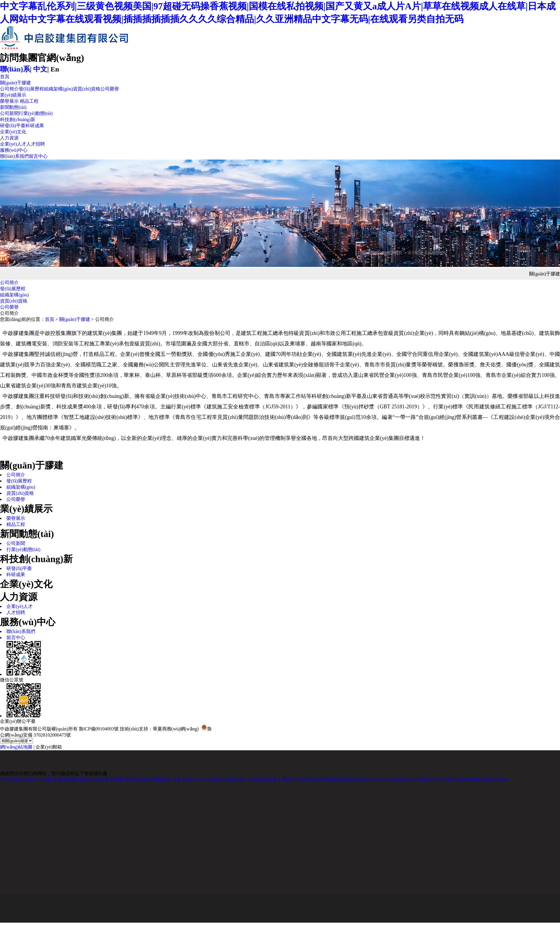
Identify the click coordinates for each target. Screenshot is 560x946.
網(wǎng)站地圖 (16, 747)
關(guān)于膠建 (15, 83)
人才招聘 (36, 144)
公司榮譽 (110, 89)
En (55, 69)
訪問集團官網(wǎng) (42, 58)
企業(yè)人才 (13, 144)
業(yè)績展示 (13, 95)
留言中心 (38, 156)
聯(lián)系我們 (14, 156)
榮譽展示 (9, 101)
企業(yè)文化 (13, 132)
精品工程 (29, 101)
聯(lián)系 (15, 69)
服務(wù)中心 (14, 150)
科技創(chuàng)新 (18, 119)
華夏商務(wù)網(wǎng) (176, 729)
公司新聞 (9, 113)
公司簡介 (9, 89)
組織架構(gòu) (58, 89)
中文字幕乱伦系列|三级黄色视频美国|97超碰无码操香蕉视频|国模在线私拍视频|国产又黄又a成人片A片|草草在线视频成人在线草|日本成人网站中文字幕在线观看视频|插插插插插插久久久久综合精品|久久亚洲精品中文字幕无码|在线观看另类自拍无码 (254, 780)
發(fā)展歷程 (31, 89)
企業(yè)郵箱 (49, 747)
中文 (40, 69)
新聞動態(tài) (13, 107)
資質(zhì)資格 (87, 89)
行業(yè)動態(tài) (36, 113)
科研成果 (35, 126)
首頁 (5, 77)
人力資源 (9, 138)
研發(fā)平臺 (13, 126)
